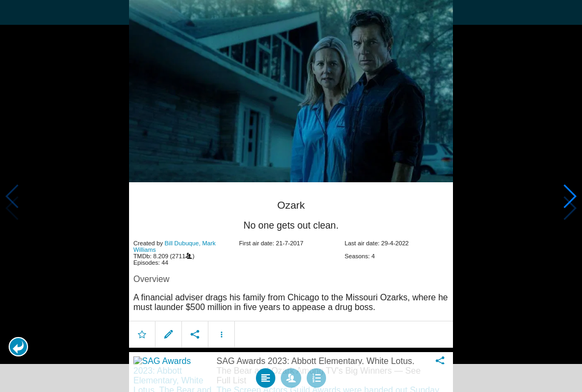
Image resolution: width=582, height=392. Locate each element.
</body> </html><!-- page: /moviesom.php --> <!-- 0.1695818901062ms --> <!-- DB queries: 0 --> (291, 196)
